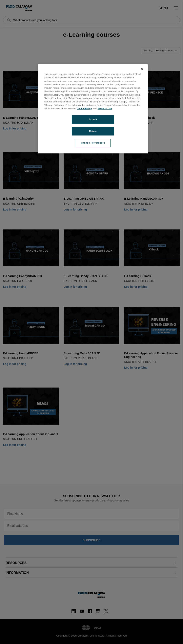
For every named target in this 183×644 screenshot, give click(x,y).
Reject (93, 131)
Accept (93, 119)
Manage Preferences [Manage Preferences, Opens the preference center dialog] (93, 143)
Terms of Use (105, 108)
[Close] (142, 69)
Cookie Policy (84, 108)
